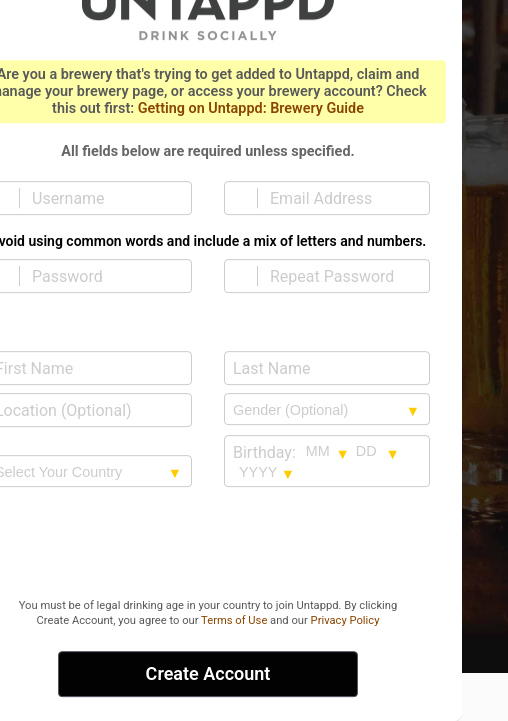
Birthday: (264, 452)
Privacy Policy (345, 620)
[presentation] (208, 545)
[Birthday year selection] (267, 472)
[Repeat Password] (339, 276)
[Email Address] (339, 198)
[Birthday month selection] (328, 452)
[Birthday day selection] (378, 452)
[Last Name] (327, 368)
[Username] (101, 198)
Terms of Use (234, 620)
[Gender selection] (327, 410)
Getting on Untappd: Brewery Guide (251, 108)
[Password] (101, 276)
